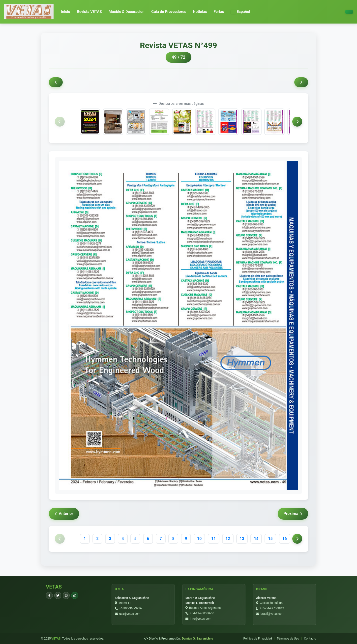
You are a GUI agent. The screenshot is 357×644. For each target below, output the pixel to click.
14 (256, 539)
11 (213, 539)
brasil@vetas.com (272, 614)
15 (270, 539)
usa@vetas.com (130, 614)
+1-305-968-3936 (131, 608)
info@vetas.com (201, 619)
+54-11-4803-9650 (202, 613)
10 (199, 539)
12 (228, 539)
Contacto (310, 639)
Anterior (64, 514)
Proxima (293, 514)
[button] (240, 12)
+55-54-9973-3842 (272, 608)
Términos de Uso (288, 639)
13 (242, 539)
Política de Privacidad (257, 639)
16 (285, 539)
